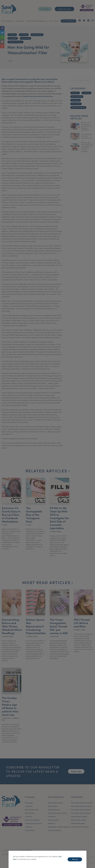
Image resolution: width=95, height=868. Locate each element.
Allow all (75, 859)
